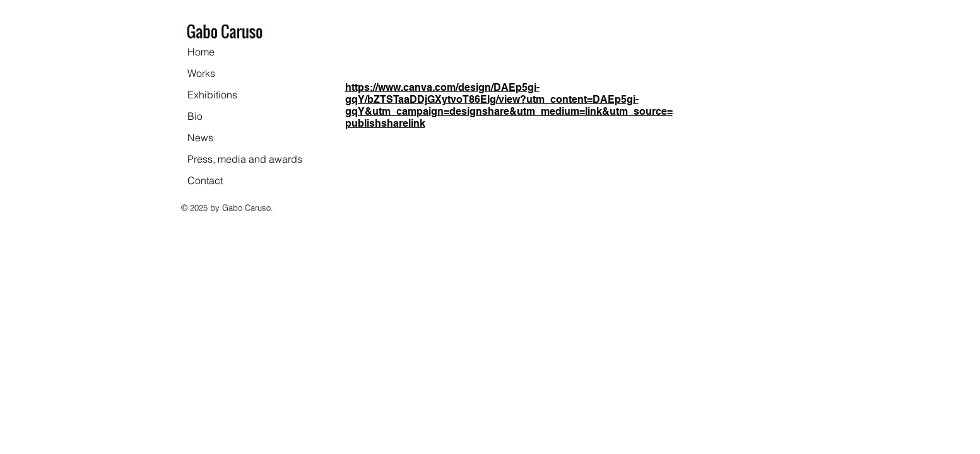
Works (201, 73)
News (200, 137)
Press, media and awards (245, 159)
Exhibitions (212, 95)
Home (201, 52)
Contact (205, 180)
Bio (195, 116)
